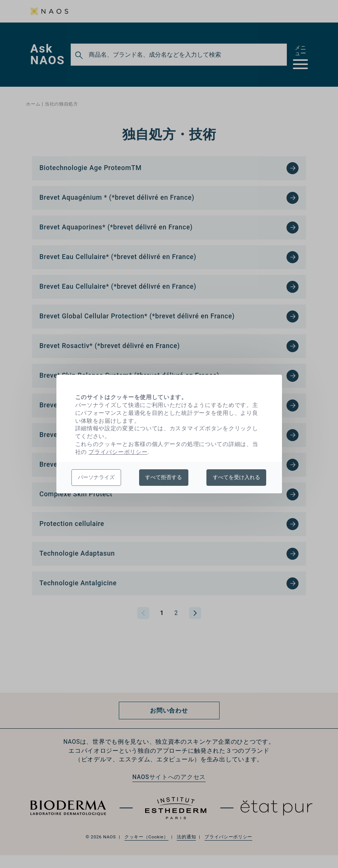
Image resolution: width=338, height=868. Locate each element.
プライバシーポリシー (118, 452)
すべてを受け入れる (236, 477)
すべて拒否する (164, 477)
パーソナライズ (96, 477)
